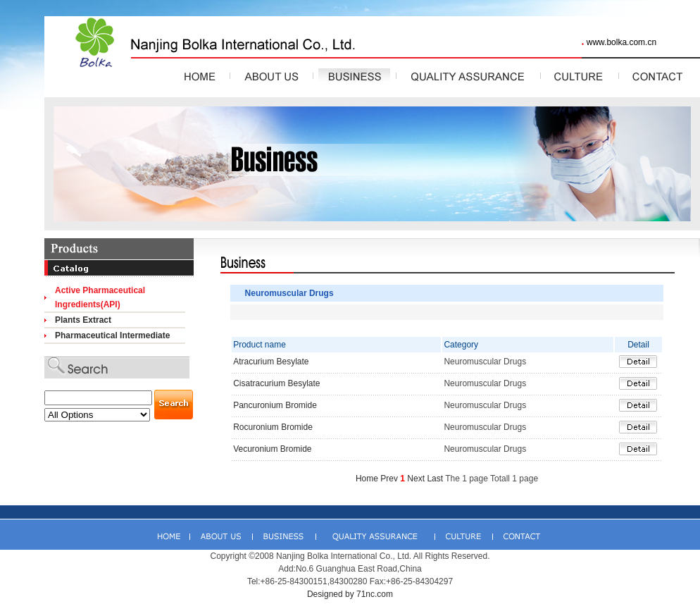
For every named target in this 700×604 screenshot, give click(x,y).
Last (435, 479)
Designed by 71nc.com (350, 594)
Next (416, 479)
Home (367, 479)
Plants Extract (83, 320)
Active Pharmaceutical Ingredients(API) (100, 297)
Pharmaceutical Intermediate (112, 335)
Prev (389, 479)
